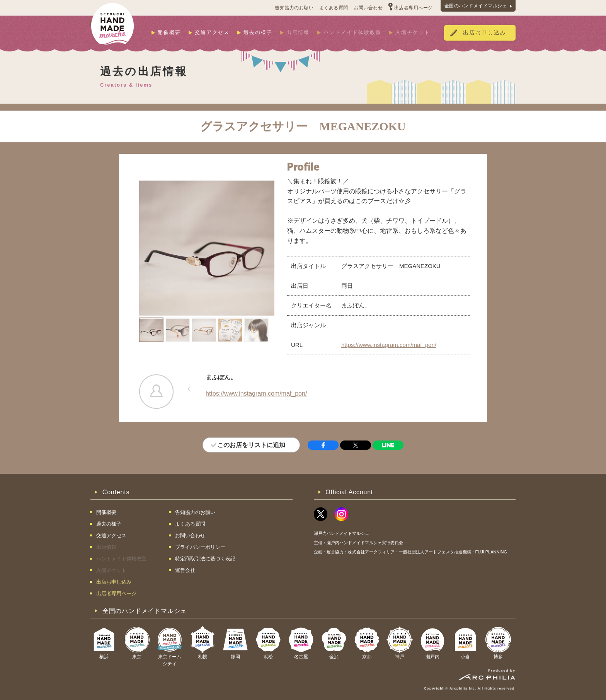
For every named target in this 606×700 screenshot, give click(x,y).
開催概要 (169, 32)
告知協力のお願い (294, 8)
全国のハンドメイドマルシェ (476, 6)
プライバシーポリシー (200, 547)
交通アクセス (212, 32)
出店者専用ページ (414, 8)
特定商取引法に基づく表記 (205, 559)
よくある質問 (334, 8)
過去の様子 (258, 32)
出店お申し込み (485, 33)
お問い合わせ (368, 8)
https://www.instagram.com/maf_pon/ (389, 345)
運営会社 (185, 570)
